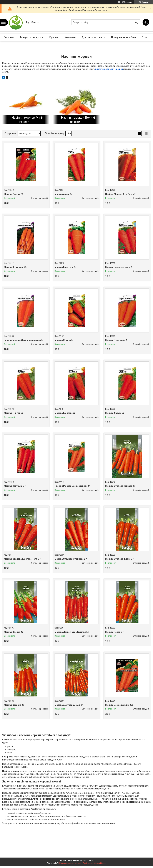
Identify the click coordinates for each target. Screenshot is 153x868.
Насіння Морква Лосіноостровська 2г (24, 340)
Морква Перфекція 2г (117, 340)
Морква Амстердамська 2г (69, 705)
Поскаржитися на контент (71, 863)
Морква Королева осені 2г (119, 267)
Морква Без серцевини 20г (119, 705)
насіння (119, 69)
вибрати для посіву (105, 69)
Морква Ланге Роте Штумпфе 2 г (72, 632)
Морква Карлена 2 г (14, 705)
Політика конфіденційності (95, 863)
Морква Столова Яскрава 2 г (120, 486)
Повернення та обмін (123, 37)
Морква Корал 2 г (114, 632)
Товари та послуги (30, 37)
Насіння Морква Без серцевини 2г (72, 486)
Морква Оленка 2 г (14, 632)
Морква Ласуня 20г (14, 194)
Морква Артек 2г (63, 194)
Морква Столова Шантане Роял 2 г (22, 559)
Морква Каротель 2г (65, 267)
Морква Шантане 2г (65, 413)
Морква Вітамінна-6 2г (16, 267)
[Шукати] (136, 22)
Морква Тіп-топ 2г (13, 413)
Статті (145, 37)
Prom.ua (91, 860)
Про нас (54, 37)
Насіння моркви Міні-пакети (27, 120)
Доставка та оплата (93, 37)
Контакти (70, 37)
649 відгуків (127, 2)
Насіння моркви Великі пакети (78, 120)
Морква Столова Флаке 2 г (119, 559)
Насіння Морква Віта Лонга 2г (121, 194)
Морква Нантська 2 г (15, 486)
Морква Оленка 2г (64, 340)
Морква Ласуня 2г (115, 413)
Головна (9, 37)
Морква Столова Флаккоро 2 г (71, 559)
